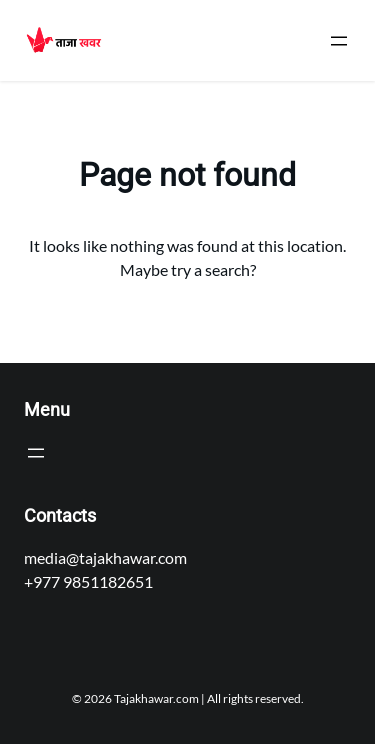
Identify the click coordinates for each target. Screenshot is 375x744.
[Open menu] (339, 41)
